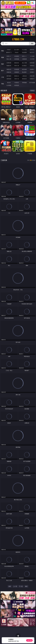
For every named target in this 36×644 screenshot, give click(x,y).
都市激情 (9, 76)
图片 (3, 71)
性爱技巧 (32, 79)
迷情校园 (9, 79)
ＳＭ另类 (32, 59)
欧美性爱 (32, 63)
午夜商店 (17, 83)
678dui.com (18, 39)
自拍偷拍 (17, 56)
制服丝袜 (9, 66)
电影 (3, 64)
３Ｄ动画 (32, 56)
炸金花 (17, 52)
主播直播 (24, 59)
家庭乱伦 (17, 76)
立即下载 (29, 640)
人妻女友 (24, 76)
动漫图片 (32, 69)
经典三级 (17, 66)
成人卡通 (24, 63)
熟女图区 (24, 72)
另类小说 (17, 79)
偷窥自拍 (9, 69)
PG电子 (9, 50)
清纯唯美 (17, 72)
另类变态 (32, 66)
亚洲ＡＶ (9, 56)
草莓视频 (24, 83)
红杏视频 (9, 85)
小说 (3, 77)
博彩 (3, 51)
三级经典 (4, 160)
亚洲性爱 (9, 63)
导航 (3, 84)
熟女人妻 (9, 59)
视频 (3, 57)
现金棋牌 (24, 52)
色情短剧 (17, 85)
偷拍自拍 (17, 63)
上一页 (15, 586)
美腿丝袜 (9, 72)
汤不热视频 (32, 83)
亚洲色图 (17, 69)
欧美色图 (24, 69)
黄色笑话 (24, 79)
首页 (10, 586)
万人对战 (24, 50)
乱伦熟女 (24, 66)
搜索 (32, 44)
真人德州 (17, 50)
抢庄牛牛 (32, 52)
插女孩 (9, 83)
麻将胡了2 (9, 52)
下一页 (21, 586)
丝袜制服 (17, 59)
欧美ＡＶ (24, 56)
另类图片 (32, 72)
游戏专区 (32, 50)
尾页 (26, 586)
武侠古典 (32, 76)
